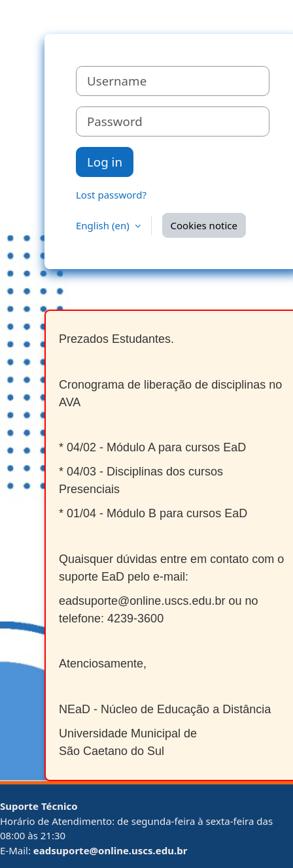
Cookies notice (204, 225)
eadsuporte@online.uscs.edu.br (111, 850)
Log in (105, 162)
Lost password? (111, 195)
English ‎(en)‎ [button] (104, 225)
